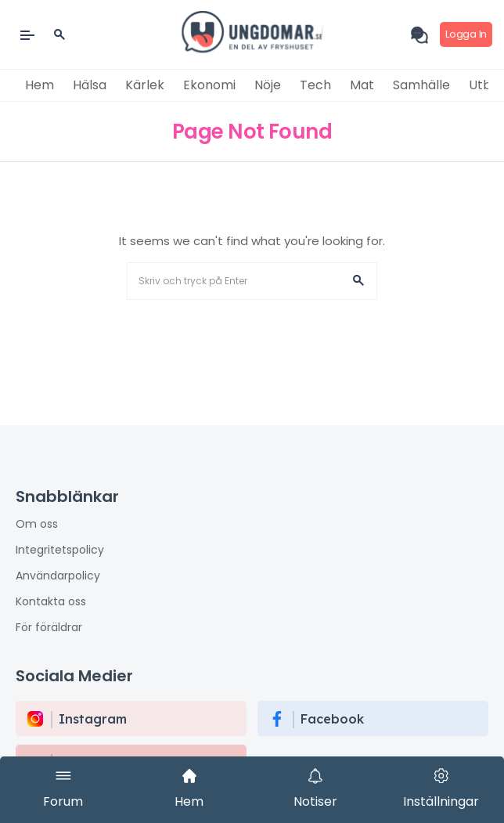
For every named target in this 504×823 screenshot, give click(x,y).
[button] (358, 281)
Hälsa (90, 85)
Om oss (37, 524)
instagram (93, 719)
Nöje (268, 85)
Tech (315, 85)
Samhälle (421, 85)
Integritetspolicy (60, 550)
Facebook (332, 719)
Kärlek (145, 85)
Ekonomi (209, 85)
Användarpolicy (58, 576)
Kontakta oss (51, 601)
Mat (362, 85)
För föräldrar (49, 627)
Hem (40, 85)
